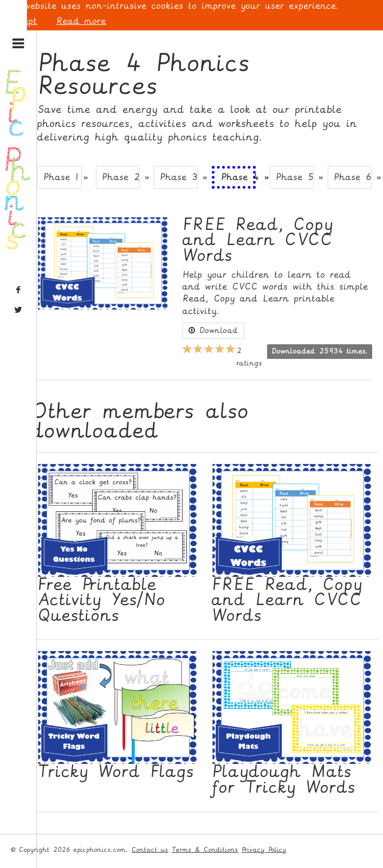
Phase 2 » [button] (121, 177)
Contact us (150, 850)
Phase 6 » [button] (353, 177)
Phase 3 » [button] (179, 177)
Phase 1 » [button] (62, 177)
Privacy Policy (264, 850)
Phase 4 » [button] (238, 177)
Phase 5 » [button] (295, 177)
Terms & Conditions (205, 850)
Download (213, 330)
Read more (81, 21)
